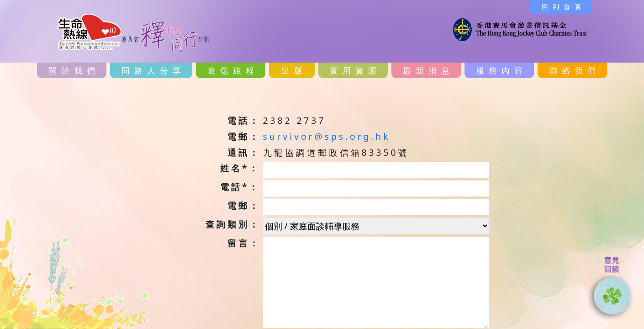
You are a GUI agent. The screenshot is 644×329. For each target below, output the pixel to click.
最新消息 (428, 70)
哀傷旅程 (233, 70)
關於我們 (74, 70)
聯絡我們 (575, 70)
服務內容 (501, 70)
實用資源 (355, 70)
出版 (294, 70)
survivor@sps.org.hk (327, 136)
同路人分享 (153, 70)
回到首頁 (564, 7)
